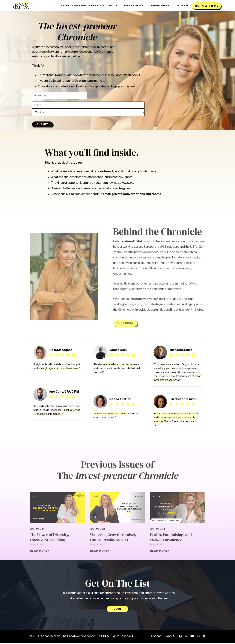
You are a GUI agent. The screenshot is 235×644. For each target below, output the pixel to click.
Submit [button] (42, 125)
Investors (134, 6)
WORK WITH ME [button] (207, 6)
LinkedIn (79, 6)
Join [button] (117, 610)
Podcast (157, 637)
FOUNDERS (161, 6)
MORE (183, 6)
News (65, 6)
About (170, 637)
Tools (112, 6)
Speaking (96, 6)
